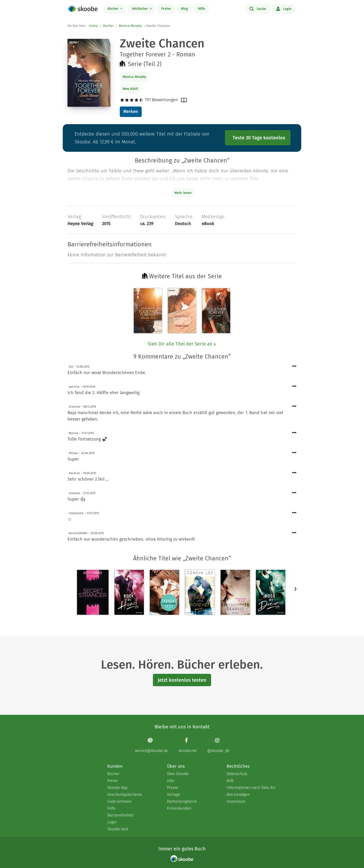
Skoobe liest (118, 829)
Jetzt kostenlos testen (182, 680)
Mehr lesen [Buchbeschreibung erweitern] (183, 193)
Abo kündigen (238, 794)
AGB (230, 781)
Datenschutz (237, 774)
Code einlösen (119, 801)
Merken (131, 112)
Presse (173, 788)
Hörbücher (140, 9)
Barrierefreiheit (120, 815)
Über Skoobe (178, 774)
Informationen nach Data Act (251, 788)
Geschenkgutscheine (125, 794)
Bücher (114, 9)
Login (284, 9)
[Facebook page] (188, 745)
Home (94, 26)
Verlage (174, 794)
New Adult (130, 89)
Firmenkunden (179, 808)
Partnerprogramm (182, 801)
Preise (166, 9)
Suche (258, 9)
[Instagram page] (218, 745)
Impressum (236, 801)
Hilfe (202, 9)
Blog (185, 9)
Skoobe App (117, 788)
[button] (296, 589)
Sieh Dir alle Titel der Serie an (182, 344)
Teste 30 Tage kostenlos (259, 138)
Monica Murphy (130, 26)
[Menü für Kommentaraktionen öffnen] (294, 366)
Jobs (171, 781)
